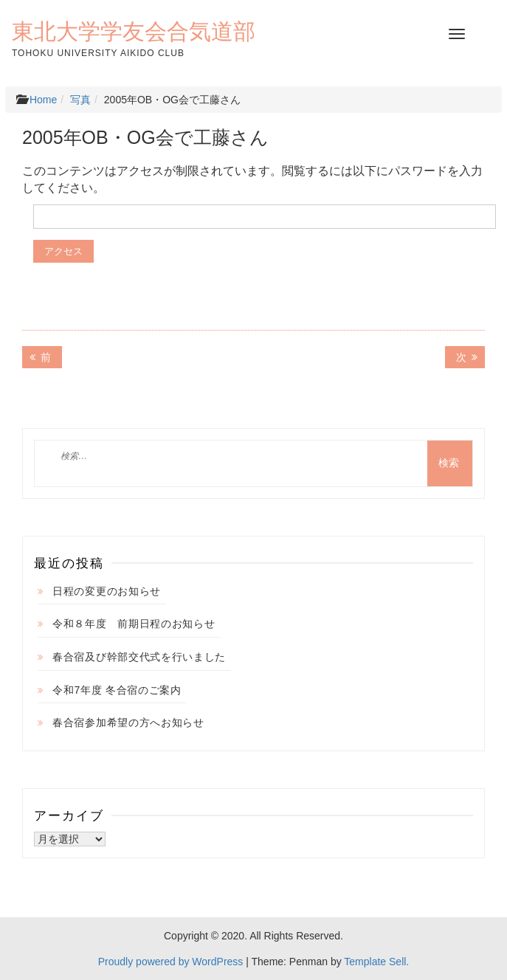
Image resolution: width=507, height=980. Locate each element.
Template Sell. (376, 962)
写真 (80, 100)
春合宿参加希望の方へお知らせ (128, 722)
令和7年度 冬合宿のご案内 (117, 690)
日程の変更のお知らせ (107, 591)
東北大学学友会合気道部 (134, 31)
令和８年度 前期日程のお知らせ (134, 624)
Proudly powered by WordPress (171, 962)
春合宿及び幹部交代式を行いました (139, 657)
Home (43, 100)
